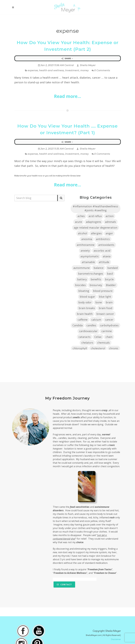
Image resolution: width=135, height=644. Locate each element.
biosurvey (96, 285)
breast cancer (105, 314)
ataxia (107, 256)
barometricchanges (91, 274)
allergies (96, 233)
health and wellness (51, 70)
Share (67, 58)
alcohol (83, 233)
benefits (96, 279)
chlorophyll (80, 348)
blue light (105, 297)
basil (110, 274)
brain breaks (87, 308)
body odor (85, 302)
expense (33, 70)
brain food (106, 308)
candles (91, 325)
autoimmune (82, 268)
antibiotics (103, 239)
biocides (80, 285)
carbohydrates (109, 325)
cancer (109, 320)
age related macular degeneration (96, 228)
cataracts (85, 337)
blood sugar (87, 297)
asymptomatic (90, 256)
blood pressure (103, 291)
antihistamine (86, 245)
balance (99, 268)
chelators (87, 343)
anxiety (85, 251)
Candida (78, 325)
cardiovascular (88, 331)
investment (72, 70)
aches (81, 216)
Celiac (98, 337)
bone (99, 302)
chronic (114, 348)
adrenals (110, 222)
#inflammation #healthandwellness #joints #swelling (95, 208)
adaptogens (94, 222)
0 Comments (101, 70)
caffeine (83, 320)
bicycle (109, 279)
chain (109, 337)
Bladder (111, 285)
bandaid (113, 268)
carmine (107, 331)
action (110, 216)
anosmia (87, 239)
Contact (64, 584)
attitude (104, 262)
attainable (88, 262)
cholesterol (98, 348)
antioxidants (106, 245)
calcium (96, 320)
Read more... (67, 96)
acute (79, 222)
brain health (85, 314)
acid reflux (95, 216)
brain (109, 302)
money (85, 70)
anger (109, 233)
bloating (84, 291)
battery (82, 279)
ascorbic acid (102, 251)
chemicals (103, 343)
